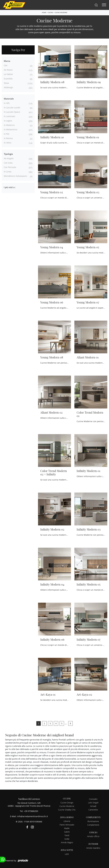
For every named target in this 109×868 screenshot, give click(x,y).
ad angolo (9, 158)
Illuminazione (93, 821)
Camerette (93, 810)
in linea (8, 172)
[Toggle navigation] (104, 5)
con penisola (10, 167)
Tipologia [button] (8, 154)
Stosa (6, 83)
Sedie (67, 839)
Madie (67, 828)
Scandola (8, 79)
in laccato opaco (12, 112)
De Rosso (8, 70)
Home (44, 12)
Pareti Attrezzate (67, 825)
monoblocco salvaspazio (15, 176)
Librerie (67, 821)
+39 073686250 (31, 811)
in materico (9, 125)
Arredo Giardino (93, 848)
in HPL (7, 103)
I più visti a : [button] (10, 187)
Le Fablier (8, 74)
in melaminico (11, 129)
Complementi (93, 825)
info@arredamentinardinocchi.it (33, 816)
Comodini (93, 799)
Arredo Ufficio (93, 836)
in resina (8, 138)
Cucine (50, 12)
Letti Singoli (93, 803)
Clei (6, 65)
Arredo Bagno (67, 842)
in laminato (9, 116)
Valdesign (8, 87)
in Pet (7, 134)
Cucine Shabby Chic (67, 810)
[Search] (96, 5)
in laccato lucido (12, 108)
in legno (8, 121)
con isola (8, 163)
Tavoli (67, 835)
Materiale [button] (9, 99)
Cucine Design (67, 803)
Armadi (93, 806)
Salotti (67, 832)
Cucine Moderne (61, 12)
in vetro (8, 143)
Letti (67, 854)
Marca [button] (7, 61)
